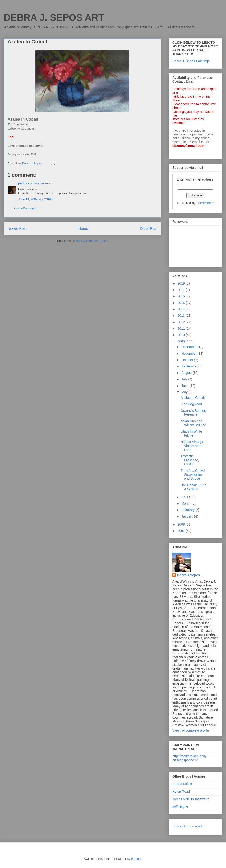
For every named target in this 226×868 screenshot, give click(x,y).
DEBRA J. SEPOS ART (54, 17)
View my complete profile (191, 730)
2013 (182, 316)
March (186, 503)
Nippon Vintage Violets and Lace (192, 446)
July (185, 379)
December (189, 347)
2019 (182, 283)
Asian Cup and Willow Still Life (193, 423)
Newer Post (17, 229)
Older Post (149, 229)
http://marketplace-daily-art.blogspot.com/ (190, 758)
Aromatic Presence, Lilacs (190, 460)
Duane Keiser (182, 784)
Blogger (136, 859)
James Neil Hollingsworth (191, 799)
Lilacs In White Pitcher (191, 433)
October (188, 360)
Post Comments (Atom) (92, 241)
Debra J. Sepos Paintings (191, 61)
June (185, 386)
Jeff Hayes (180, 807)
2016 (182, 296)
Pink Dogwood (191, 404)
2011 (182, 329)
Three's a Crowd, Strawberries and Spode (193, 475)
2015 (182, 303)
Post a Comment (25, 208)
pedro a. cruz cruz (31, 183)
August (187, 373)
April (185, 497)
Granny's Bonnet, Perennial (193, 413)
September (190, 366)
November (189, 354)
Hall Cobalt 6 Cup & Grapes (194, 487)
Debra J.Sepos (188, 575)
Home (83, 229)
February (188, 510)
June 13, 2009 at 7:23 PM (35, 199)
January (188, 516)
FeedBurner (205, 203)
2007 (182, 531)
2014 (182, 309)
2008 (182, 524)
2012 (182, 322)
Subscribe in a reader (189, 826)
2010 (182, 335)
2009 (182, 341)
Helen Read (181, 792)
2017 (182, 290)
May (185, 392)
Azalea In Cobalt (193, 398)
